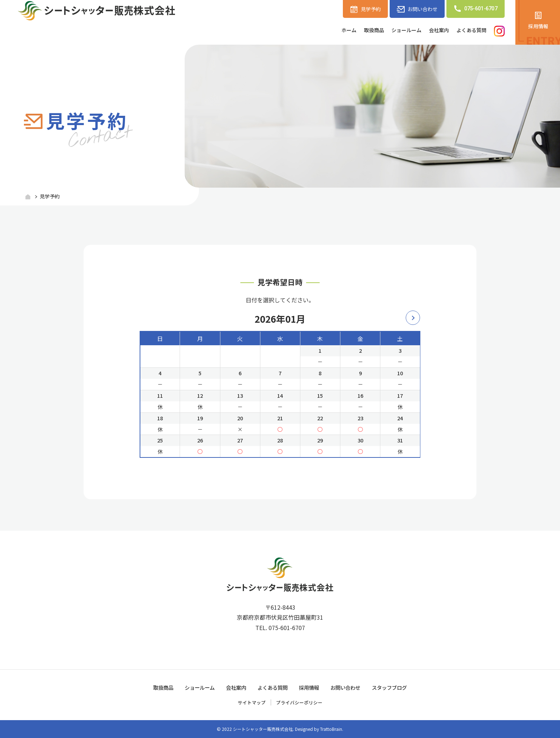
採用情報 (538, 27)
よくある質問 (468, 31)
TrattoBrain (331, 729)
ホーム (328, 31)
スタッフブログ (400, 687)
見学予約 (360, 9)
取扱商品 (357, 31)
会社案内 (431, 31)
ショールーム (394, 31)
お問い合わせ (416, 9)
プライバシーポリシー (300, 702)
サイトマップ (250, 702)
